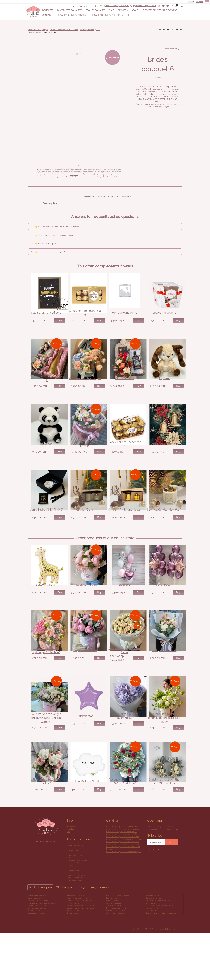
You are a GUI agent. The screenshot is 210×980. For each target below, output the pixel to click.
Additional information (109, 197)
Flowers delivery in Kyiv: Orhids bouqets (123, 883)
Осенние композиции (37, 952)
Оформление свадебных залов (80, 947)
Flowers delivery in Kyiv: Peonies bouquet (123, 899)
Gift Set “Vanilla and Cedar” (125, 533)
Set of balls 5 (164, 614)
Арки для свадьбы (114, 952)
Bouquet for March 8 (75, 925)
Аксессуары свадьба (76, 942)
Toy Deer (164, 390)
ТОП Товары (63, 934)
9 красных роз (73, 950)
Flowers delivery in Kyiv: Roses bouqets (122, 888)
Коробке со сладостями (77, 945)
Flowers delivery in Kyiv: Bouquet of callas (124, 881)
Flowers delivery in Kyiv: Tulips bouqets (122, 891)
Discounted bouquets (70, 10)
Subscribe (172, 889)
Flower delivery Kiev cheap (78, 907)
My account (72, 874)
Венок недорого (74, 957)
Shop (111, 10)
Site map (71, 881)
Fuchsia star (85, 757)
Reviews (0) (127, 197)
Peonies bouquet (95, 10)
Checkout (71, 876)
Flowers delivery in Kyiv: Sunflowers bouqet (124, 886)
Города (80, 934)
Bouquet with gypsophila (77, 922)
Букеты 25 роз (151, 950)
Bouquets (48, 10)
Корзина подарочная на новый (159, 947)
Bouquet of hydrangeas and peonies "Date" (53, 173)
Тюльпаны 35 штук (153, 955)
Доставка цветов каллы (38, 955)
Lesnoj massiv (74, 175)
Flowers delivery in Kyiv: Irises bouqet (122, 879)
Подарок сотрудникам (116, 957)
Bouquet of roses (74, 895)
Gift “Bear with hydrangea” (85, 390)
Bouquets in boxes (75, 910)
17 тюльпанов (151, 957)
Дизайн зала (72, 960)
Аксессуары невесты (115, 960)
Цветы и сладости (114, 945)
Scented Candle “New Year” (164, 533)
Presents (71, 912)
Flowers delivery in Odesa (72, 15)
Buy (60, 326)
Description (89, 197)
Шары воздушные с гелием (118, 942)
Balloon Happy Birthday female (97, 173)
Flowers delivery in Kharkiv (107, 15)
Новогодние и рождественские (41, 950)
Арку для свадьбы (114, 950)
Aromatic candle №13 (125, 319)
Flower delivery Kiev (75, 920)
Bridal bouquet (73, 917)
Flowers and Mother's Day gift (77, 173)
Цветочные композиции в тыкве (159, 952)
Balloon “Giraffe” (46, 614)
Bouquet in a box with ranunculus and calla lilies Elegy (164, 759)
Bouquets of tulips (74, 902)
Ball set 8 (125, 614)
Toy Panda (46, 462)
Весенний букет (153, 942)
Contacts (48, 15)
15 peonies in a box (85, 685)
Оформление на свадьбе (38, 947)
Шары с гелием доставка (156, 945)
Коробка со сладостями (116, 955)
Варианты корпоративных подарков (161, 960)
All (129, 15)
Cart (69, 879)
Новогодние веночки (37, 942)
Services (123, 10)
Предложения (98, 934)
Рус (197, 2)
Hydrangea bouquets (76, 892)
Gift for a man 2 (125, 390)
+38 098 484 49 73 (117, 6)
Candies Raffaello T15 (164, 319)
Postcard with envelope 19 (46, 319)
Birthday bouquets (75, 927)
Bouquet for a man (75, 915)
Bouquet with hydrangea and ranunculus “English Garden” (46, 759)
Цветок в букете (113, 947)
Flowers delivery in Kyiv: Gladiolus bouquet (124, 874)
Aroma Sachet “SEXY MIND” (46, 533)
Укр (202, 2)
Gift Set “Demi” (85, 533)
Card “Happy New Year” (164, 462)
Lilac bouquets (73, 897)
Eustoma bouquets (75, 900)
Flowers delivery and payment (160, 10)
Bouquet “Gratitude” (164, 685)
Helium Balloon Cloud (85, 828)
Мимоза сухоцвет (35, 957)
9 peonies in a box (85, 614)
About (135, 10)
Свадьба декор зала (36, 960)
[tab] (89, 197)
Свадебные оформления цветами (81, 952)
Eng (207, 2)
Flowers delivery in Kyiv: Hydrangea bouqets (125, 876)
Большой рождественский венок (81, 955)
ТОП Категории (40, 934)
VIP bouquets (72, 905)
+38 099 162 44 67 (145, 6)
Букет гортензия (35, 945)
